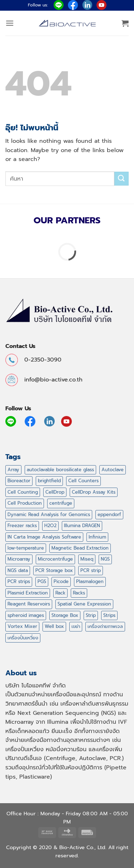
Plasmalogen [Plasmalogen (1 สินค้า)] (90, 581)
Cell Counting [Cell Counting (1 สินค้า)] (23, 492)
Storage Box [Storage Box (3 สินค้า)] (65, 615)
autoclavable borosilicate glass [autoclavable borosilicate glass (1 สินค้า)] (60, 470)
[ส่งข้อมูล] (121, 179)
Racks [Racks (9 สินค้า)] (79, 593)
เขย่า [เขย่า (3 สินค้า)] (76, 626)
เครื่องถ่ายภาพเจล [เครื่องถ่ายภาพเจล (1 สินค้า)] (105, 626)
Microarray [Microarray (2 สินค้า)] (19, 559)
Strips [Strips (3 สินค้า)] (109, 615)
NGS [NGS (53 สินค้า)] (105, 559)
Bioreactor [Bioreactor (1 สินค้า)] (19, 481)
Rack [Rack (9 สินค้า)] (60, 593)
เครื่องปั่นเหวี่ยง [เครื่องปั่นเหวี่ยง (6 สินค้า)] (23, 638)
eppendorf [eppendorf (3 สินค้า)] (109, 514)
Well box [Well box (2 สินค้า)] (54, 626)
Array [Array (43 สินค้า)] (13, 470)
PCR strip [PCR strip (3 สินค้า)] (91, 570)
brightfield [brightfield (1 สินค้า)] (49, 481)
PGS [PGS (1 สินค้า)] (42, 581)
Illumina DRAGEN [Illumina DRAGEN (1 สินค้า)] (82, 526)
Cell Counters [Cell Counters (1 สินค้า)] (83, 481)
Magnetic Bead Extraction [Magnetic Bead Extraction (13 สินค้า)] (80, 548)
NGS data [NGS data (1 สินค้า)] (18, 570)
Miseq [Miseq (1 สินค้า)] (87, 559)
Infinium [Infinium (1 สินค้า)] (97, 537)
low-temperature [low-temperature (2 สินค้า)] (26, 548)
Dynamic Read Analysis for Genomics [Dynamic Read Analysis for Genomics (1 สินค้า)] (49, 514)
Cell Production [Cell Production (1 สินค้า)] (25, 503)
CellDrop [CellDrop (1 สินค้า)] (55, 492)
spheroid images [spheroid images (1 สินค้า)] (26, 615)
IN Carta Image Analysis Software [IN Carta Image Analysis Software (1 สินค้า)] (44, 537)
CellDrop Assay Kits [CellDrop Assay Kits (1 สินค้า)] (94, 492)
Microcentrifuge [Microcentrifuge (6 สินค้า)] (55, 559)
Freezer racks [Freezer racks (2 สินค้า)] (22, 526)
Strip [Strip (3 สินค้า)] (91, 615)
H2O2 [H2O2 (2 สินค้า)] (50, 526)
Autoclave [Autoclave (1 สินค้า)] (113, 470)
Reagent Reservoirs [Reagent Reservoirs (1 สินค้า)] (29, 604)
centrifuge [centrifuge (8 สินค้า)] (61, 503)
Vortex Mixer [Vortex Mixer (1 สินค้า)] (22, 626)
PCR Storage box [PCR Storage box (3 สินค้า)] (54, 570)
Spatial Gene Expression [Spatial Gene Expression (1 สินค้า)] (84, 604)
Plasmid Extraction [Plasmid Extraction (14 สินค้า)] (28, 593)
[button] (10, 23)
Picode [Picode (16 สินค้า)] (61, 581)
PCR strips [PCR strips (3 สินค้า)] (19, 581)
